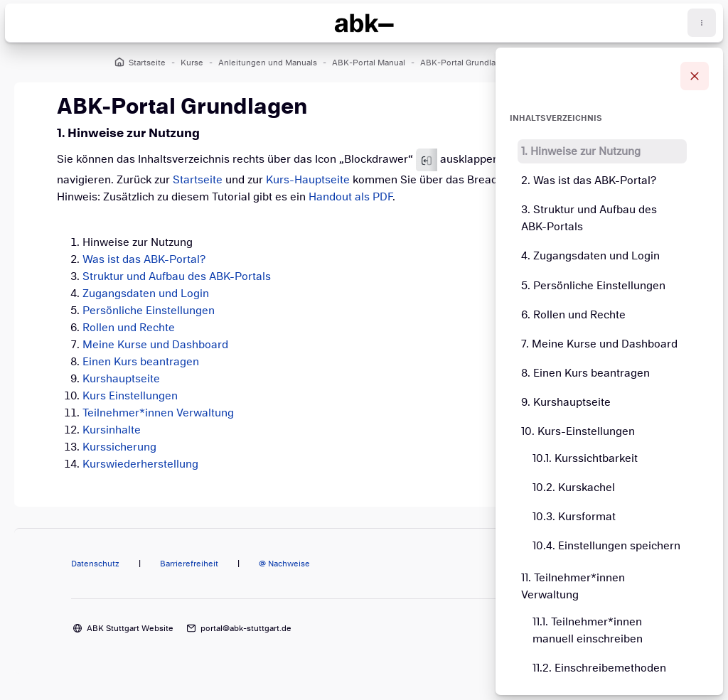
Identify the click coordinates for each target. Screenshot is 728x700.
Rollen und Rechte (129, 328)
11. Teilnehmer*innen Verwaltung (573, 586)
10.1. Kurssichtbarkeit (585, 458)
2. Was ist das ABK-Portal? (589, 181)
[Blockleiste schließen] (695, 76)
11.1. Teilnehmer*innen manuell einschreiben (588, 630)
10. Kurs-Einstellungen (578, 431)
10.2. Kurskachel (574, 488)
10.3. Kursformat (574, 517)
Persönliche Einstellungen (149, 311)
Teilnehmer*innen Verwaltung (158, 413)
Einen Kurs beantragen (141, 362)
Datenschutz (95, 564)
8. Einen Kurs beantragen (585, 373)
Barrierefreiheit (189, 564)
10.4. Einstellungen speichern (606, 546)
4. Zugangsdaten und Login (590, 256)
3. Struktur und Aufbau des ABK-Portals (589, 218)
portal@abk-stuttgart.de (246, 628)
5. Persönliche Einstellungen (593, 286)
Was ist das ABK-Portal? (144, 259)
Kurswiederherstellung (140, 464)
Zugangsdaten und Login (146, 294)
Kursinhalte (112, 430)
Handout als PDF (350, 197)
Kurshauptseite (121, 379)
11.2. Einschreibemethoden (599, 668)
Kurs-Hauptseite (308, 180)
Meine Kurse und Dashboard (155, 345)
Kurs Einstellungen (130, 396)
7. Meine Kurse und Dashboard (599, 344)
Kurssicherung (119, 447)
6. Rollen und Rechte (573, 315)
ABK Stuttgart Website (130, 628)
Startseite (198, 180)
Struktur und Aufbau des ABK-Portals (177, 276)
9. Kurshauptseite (566, 402)
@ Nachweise (284, 564)
